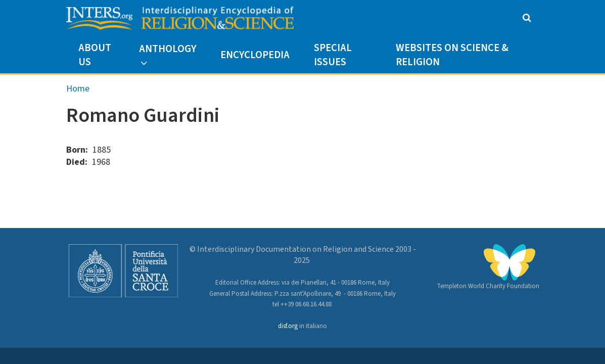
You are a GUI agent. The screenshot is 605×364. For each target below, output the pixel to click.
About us (95, 55)
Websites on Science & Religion (452, 55)
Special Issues (333, 55)
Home (78, 89)
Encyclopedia (255, 55)
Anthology (168, 49)
